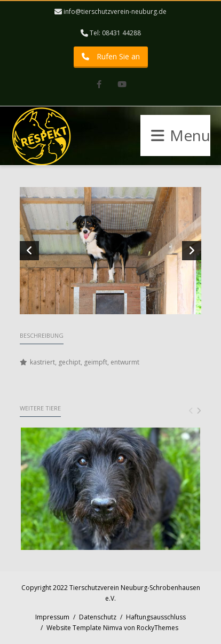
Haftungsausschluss (156, 617)
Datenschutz (98, 617)
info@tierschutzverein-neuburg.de (115, 11)
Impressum (52, 617)
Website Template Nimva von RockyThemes (112, 628)
